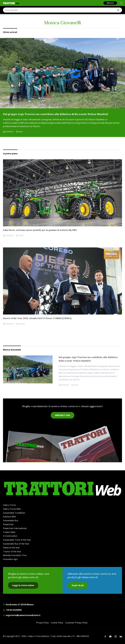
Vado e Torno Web (12, 509)
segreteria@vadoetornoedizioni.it (22, 615)
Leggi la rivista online (23, 585)
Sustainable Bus (11, 520)
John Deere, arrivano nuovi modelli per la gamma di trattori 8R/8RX (40, 230)
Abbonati (110, 3)
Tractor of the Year (12, 552)
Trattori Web (9, 532)
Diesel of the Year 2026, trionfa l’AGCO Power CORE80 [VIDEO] (37, 318)
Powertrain (8, 524)
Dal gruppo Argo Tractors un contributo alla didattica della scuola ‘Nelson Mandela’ (56, 114)
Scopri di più (78, 585)
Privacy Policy (42, 623)
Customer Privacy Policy (76, 623)
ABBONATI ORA (62, 415)
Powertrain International (15, 528)
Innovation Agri (10, 559)
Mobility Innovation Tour (15, 555)
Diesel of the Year (11, 548)
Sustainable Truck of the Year (17, 540)
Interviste (22, 324)
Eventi (21, 132)
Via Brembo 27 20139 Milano (18, 605)
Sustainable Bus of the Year (16, 544)
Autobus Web (9, 517)
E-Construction (10, 536)
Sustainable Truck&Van (14, 513)
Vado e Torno (9, 505)
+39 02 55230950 (12, 610)
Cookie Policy (57, 623)
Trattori (21, 236)
